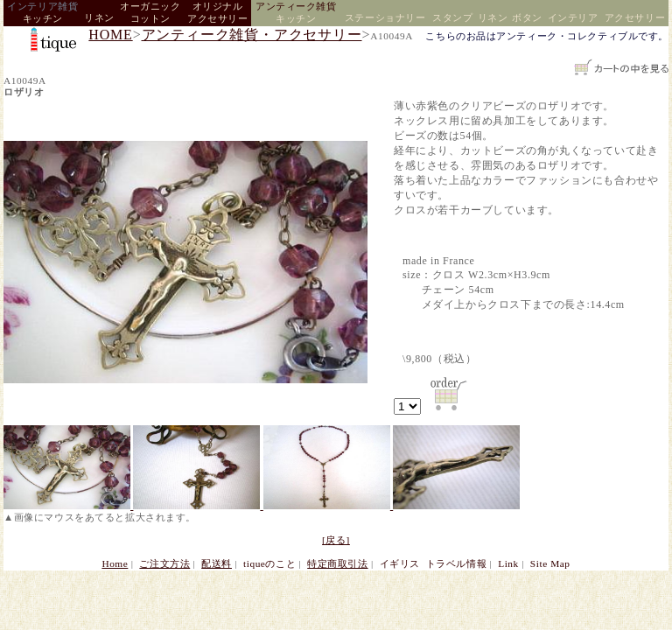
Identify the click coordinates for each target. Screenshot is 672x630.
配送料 (217, 563)
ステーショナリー (385, 18)
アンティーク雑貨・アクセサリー (252, 35)
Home (115, 563)
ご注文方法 (164, 563)
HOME (110, 35)
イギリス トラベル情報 (433, 563)
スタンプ (452, 18)
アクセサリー (635, 18)
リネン (99, 18)
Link (508, 563)
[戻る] (336, 540)
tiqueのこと (269, 563)
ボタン (527, 18)
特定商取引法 (337, 563)
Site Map (550, 563)
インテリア (573, 18)
